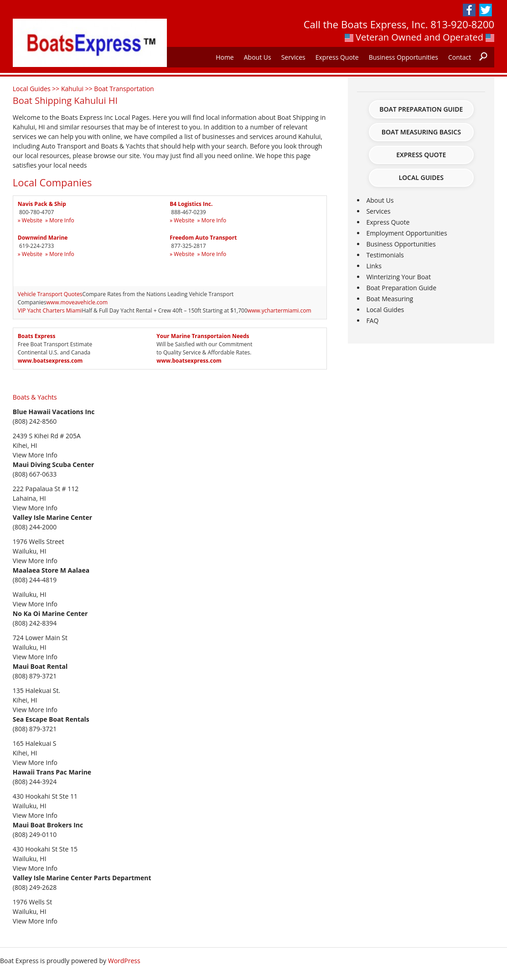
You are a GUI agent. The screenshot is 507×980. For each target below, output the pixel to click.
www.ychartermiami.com (279, 310)
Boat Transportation (124, 89)
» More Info (60, 220)
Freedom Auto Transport (203, 238)
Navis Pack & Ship (42, 204)
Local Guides (421, 177)
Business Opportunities (404, 57)
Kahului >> (78, 89)
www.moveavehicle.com (77, 302)
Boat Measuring (390, 299)
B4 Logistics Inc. (191, 204)
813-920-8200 (462, 24)
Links (374, 266)
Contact (460, 57)
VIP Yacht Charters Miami (50, 310)
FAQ (372, 321)
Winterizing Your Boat (398, 277)
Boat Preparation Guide (421, 109)
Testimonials (385, 255)
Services (293, 57)
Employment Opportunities (406, 233)
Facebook (469, 10)
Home (225, 57)
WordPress (124, 961)
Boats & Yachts (35, 397)
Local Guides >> (37, 89)
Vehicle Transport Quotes (50, 294)
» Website (30, 220)
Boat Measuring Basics (421, 132)
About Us (258, 57)
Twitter (486, 10)
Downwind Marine (43, 238)
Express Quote (337, 57)
